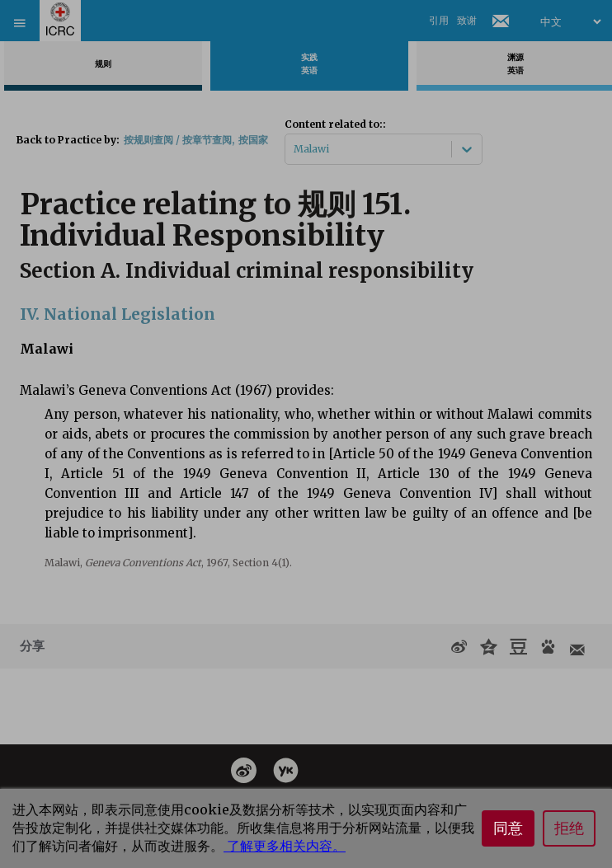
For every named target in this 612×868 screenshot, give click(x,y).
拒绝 (569, 828)
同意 (508, 828)
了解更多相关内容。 (285, 846)
